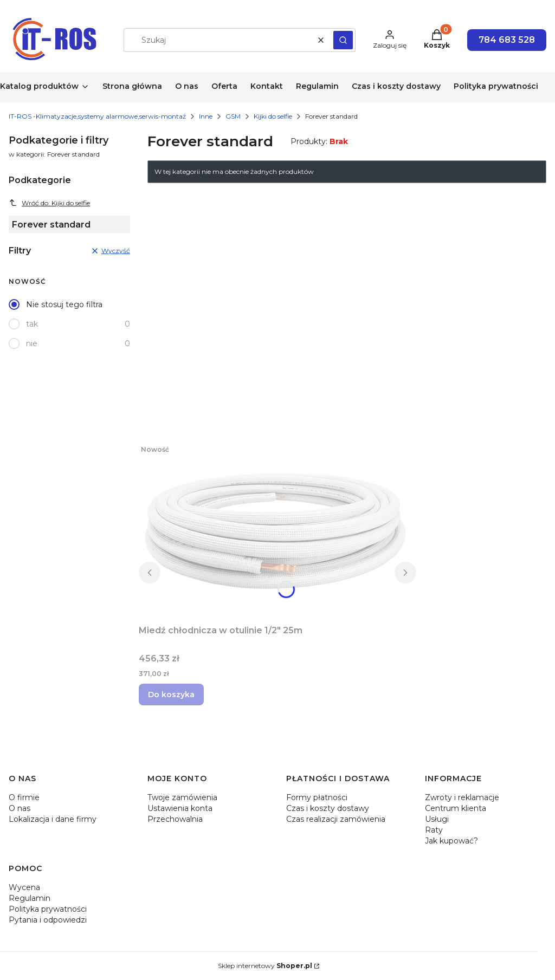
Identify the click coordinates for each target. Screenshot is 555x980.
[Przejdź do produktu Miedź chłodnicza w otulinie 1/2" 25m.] (274, 530)
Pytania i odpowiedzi (48, 920)
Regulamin (30, 898)
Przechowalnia (175, 819)
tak (32, 324)
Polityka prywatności (48, 909)
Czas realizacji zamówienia (336, 819)
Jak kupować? (451, 841)
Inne (206, 116)
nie (32, 343)
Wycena (24, 887)
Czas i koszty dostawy (328, 808)
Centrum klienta (456, 808)
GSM (233, 116)
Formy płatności (317, 797)
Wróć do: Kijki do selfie (49, 203)
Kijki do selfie (273, 116)
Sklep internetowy (265, 966)
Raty (434, 830)
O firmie (24, 797)
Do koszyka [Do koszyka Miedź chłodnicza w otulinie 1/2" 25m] (171, 695)
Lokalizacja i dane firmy (53, 819)
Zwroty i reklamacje (462, 797)
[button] (343, 40)
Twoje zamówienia (182, 797)
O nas (20, 808)
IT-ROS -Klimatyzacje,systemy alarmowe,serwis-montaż (97, 116)
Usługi (437, 819)
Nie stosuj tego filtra (64, 304)
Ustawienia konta (180, 808)
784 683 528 (507, 40)
